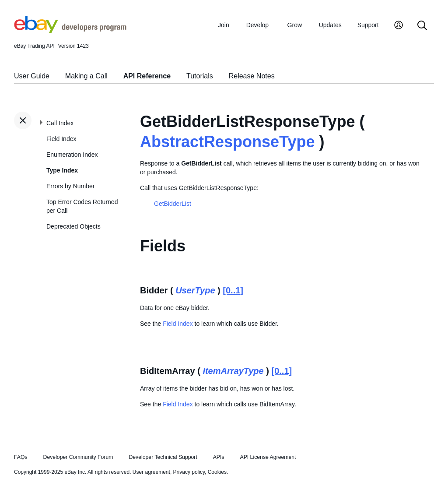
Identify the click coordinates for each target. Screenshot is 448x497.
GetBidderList (173, 204)
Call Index (60, 123)
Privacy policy (189, 472)
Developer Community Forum (78, 457)
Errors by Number (70, 186)
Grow (295, 25)
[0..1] (233, 290)
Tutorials (200, 76)
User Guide (32, 76)
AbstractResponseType (227, 142)
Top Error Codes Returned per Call (82, 206)
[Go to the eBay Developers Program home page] (70, 31)
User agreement (151, 472)
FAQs (21, 457)
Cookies (217, 472)
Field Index (61, 139)
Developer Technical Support (163, 457)
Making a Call (86, 76)
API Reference (147, 76)
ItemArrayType (233, 371)
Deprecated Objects (73, 226)
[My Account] (399, 26)
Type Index (62, 170)
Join (224, 25)
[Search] (422, 26)
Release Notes (252, 76)
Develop (257, 25)
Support (368, 25)
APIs (219, 457)
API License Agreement (268, 457)
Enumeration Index (72, 155)
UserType (195, 290)
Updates (330, 25)
